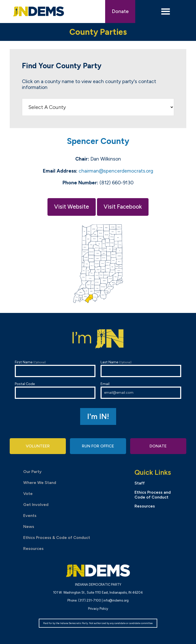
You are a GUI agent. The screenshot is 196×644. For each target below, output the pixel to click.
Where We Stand (40, 483)
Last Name (141, 369)
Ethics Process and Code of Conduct (153, 495)
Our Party (32, 472)
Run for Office (98, 446)
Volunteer (38, 446)
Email (141, 390)
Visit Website (72, 207)
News (29, 527)
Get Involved (36, 505)
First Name (55, 369)
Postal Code (55, 390)
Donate (120, 11)
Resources (33, 549)
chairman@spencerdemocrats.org (116, 171)
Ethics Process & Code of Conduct (57, 538)
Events (30, 516)
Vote (28, 494)
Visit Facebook (123, 207)
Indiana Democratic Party (39, 12)
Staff (140, 483)
